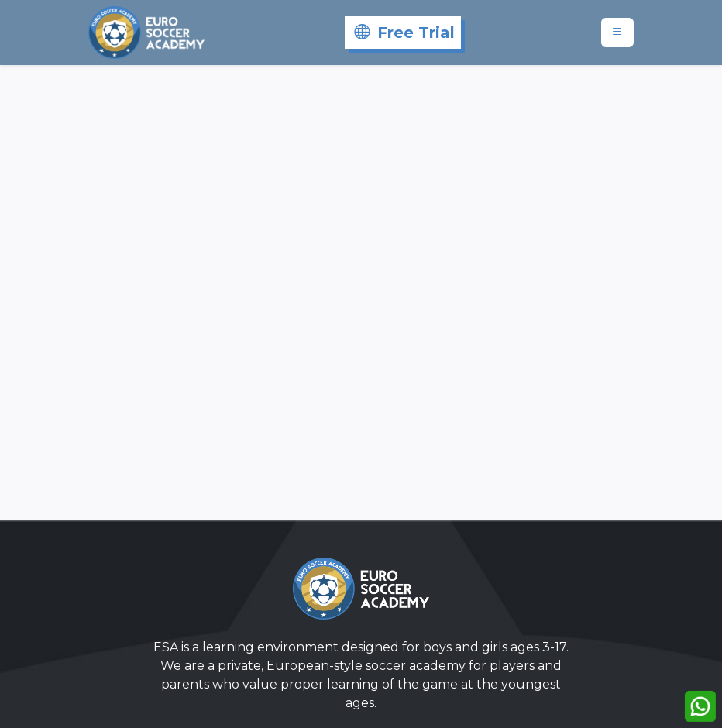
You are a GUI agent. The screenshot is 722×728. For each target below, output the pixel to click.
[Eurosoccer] (146, 33)
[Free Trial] (403, 33)
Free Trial (404, 33)
